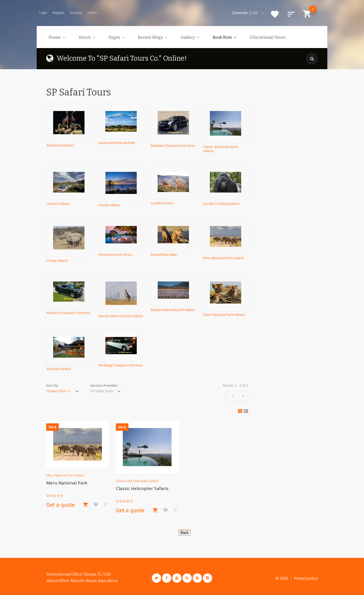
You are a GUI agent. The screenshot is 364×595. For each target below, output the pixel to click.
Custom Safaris (58, 204)
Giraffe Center (162, 203)
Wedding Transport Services (121, 365)
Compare (291, 14)
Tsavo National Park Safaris (224, 315)
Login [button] (43, 13)
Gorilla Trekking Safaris (221, 204)
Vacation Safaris (59, 369)
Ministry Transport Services (68, 313)
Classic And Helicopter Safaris (137, 481)
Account (76, 13)
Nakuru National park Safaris (173, 310)
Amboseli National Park (117, 143)
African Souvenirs (60, 145)
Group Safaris (57, 261)
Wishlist (275, 14)
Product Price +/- (59, 391)
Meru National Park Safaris (224, 258)
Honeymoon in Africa (115, 255)
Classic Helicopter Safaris (142, 488)
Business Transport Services (173, 146)
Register (59, 13)
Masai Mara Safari (164, 255)
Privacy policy (306, 578)
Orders (92, 13)
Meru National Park (67, 483)
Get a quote (60, 505)
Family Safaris (109, 205)
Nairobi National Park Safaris (121, 316)
